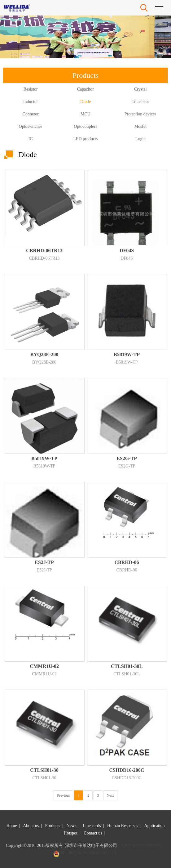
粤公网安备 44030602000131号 (89, 853)
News (72, 826)
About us (31, 826)
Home (11, 826)
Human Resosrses (123, 826)
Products (53, 826)
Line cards (92, 826)
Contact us (93, 833)
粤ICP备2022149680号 (141, 846)
